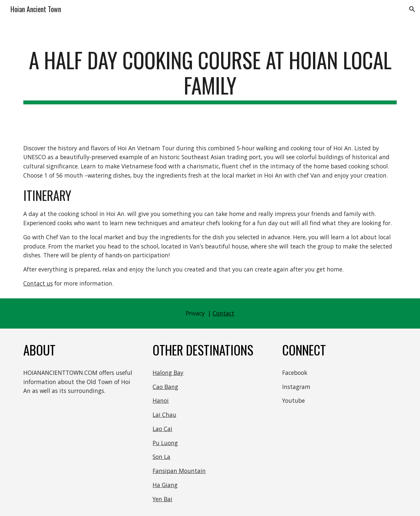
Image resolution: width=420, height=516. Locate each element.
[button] (412, 9)
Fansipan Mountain (179, 471)
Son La (161, 457)
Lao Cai (162, 429)
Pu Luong (165, 443)
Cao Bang (165, 387)
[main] (210, 76)
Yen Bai (162, 499)
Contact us (38, 283)
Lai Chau (164, 415)
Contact (223, 313)
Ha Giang (165, 485)
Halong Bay (168, 373)
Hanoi (161, 400)
